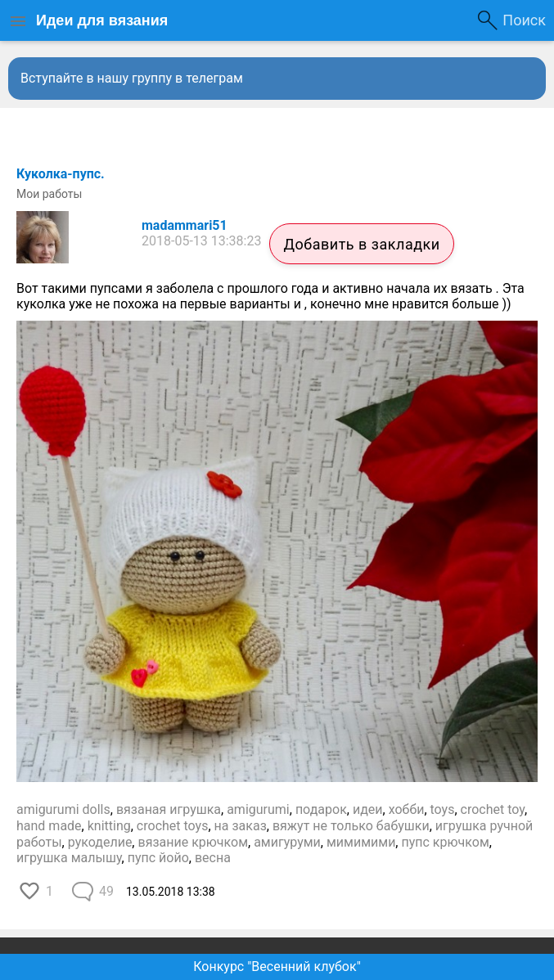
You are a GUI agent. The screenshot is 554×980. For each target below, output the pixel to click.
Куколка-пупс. (61, 174)
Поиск (524, 20)
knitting (109, 826)
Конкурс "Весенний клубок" (277, 967)
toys (443, 809)
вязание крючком (193, 842)
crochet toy (493, 809)
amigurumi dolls (63, 809)
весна (213, 858)
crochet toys (173, 826)
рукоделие (100, 842)
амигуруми (287, 842)
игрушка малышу (69, 858)
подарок (321, 809)
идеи (368, 809)
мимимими (361, 842)
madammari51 (185, 225)
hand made (49, 826)
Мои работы (49, 194)
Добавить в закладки (361, 244)
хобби (407, 809)
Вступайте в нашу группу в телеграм (132, 78)
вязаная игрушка (169, 809)
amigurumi (258, 809)
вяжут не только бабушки (351, 826)
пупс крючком (445, 842)
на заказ (241, 826)
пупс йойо (158, 858)
